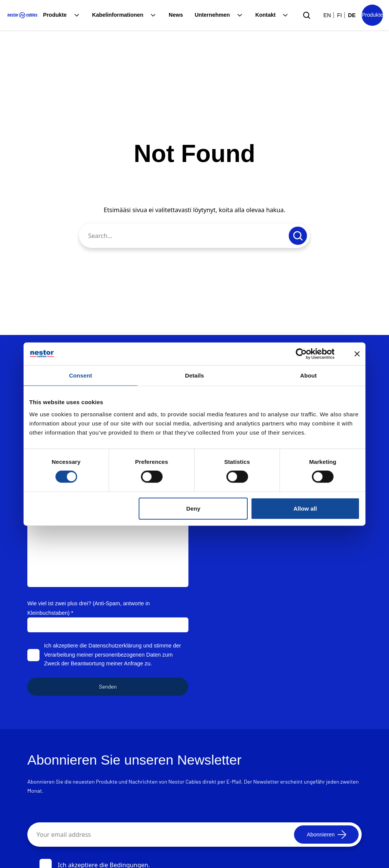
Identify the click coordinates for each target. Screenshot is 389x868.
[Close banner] (357, 354)
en (327, 15)
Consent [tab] (81, 375)
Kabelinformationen (118, 15)
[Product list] (372, 15)
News (176, 15)
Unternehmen (212, 15)
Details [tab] (194, 375)
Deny (193, 508)
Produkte (55, 15)
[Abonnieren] (326, 835)
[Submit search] (307, 15)
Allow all (305, 508)
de (352, 15)
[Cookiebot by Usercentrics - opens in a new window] (307, 354)
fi (339, 15)
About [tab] (308, 375)
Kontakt (266, 15)
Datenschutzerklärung (115, 646)
